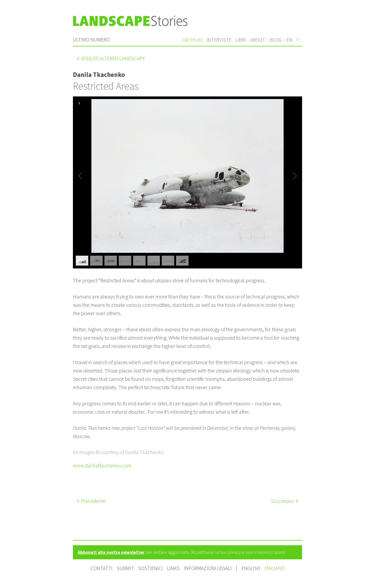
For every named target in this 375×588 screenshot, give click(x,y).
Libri (241, 40)
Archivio (192, 40)
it (298, 40)
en (289, 40)
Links (173, 568)
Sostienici (150, 568)
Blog (276, 40)
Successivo (284, 501)
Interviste (219, 40)
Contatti (102, 568)
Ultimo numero (91, 39)
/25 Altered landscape (111, 58)
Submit (125, 568)
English (251, 568)
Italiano (275, 568)
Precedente (91, 501)
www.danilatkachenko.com (102, 465)
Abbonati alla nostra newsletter (111, 552)
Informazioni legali (208, 568)
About (257, 40)
